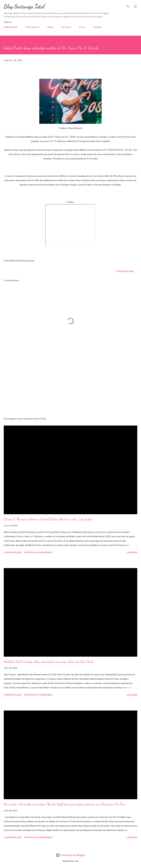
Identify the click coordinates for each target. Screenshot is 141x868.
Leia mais (132, 552)
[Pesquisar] (128, 6)
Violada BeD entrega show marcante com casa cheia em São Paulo (49, 662)
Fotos (82, 27)
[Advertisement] (70, 385)
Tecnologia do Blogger (70, 855)
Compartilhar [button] (125, 271)
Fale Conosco (32, 27)
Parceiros (66, 27)
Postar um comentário (38, 552)
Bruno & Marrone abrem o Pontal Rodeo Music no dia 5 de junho (48, 519)
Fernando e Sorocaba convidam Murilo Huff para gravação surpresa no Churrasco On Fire (64, 804)
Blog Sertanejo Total (24, 6)
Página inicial (11, 27)
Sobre (50, 27)
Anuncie (98, 27)
